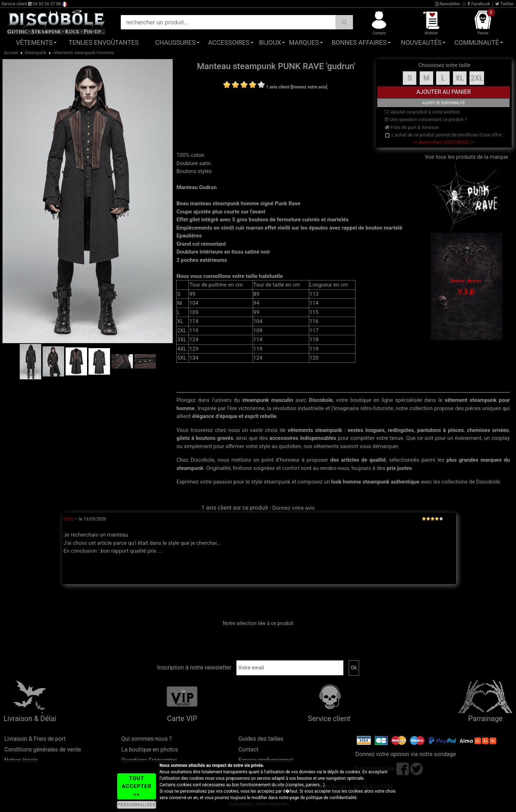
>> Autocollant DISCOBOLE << (443, 142)
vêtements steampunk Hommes (84, 53)
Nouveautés (421, 42)
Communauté (477, 42)
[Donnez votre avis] (309, 87)
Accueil (11, 53)
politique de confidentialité (331, 798)
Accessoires (229, 42)
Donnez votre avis (293, 508)
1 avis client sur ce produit (235, 508)
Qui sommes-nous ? (147, 739)
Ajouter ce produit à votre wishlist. (422, 112)
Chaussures (175, 42)
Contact (248, 749)
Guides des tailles (261, 739)
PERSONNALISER (137, 805)
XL (460, 78)
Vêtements (34, 42)
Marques (304, 42)
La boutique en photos (150, 749)
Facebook (479, 4)
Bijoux (270, 42)
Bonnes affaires (359, 42)
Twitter (504, 4)
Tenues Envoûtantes (104, 42)
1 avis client (277, 87)
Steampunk (36, 53)
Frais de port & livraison (412, 127)
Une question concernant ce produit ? (426, 119)
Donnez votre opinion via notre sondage (406, 754)
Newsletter (448, 4)
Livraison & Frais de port (35, 739)
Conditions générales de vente (43, 749)
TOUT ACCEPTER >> (137, 786)
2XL (477, 78)
